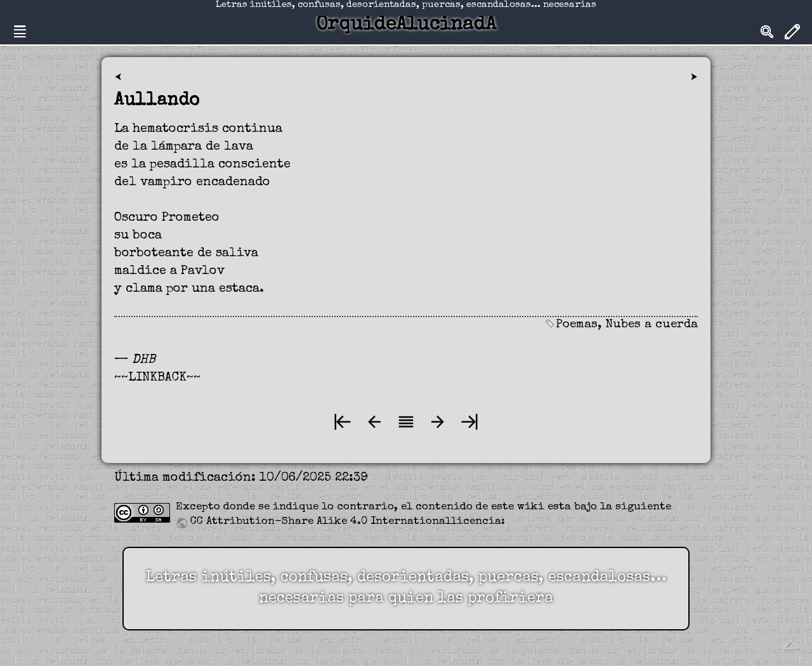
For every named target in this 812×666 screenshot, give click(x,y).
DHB (144, 360)
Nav (20, 32)
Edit (792, 32)
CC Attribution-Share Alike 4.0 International (321, 522)
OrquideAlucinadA (406, 25)
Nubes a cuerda (652, 325)
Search (767, 32)
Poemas (577, 325)
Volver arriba (790, 644)
